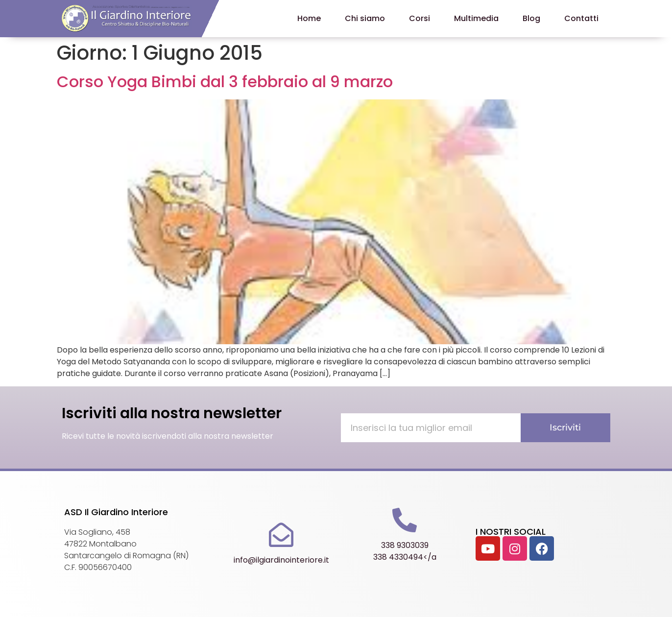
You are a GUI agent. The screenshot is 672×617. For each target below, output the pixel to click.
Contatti (581, 18)
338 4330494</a (405, 557)
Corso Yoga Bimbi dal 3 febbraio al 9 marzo (225, 82)
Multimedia (476, 18)
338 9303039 (405, 545)
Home (309, 18)
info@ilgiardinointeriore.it (281, 560)
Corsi (420, 18)
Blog (531, 18)
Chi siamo (365, 18)
